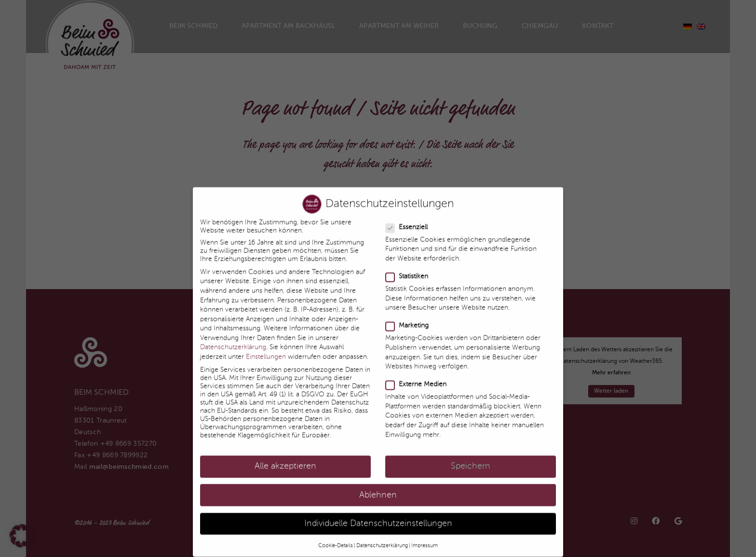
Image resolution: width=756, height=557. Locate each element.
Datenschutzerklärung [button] (382, 537)
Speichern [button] (471, 458)
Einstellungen (266, 348)
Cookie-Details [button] (336, 537)
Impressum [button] (425, 537)
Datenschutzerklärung (233, 339)
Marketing (407, 317)
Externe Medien (416, 376)
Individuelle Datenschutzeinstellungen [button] (378, 515)
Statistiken (407, 268)
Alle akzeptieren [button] (285, 458)
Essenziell (407, 219)
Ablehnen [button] (378, 486)
